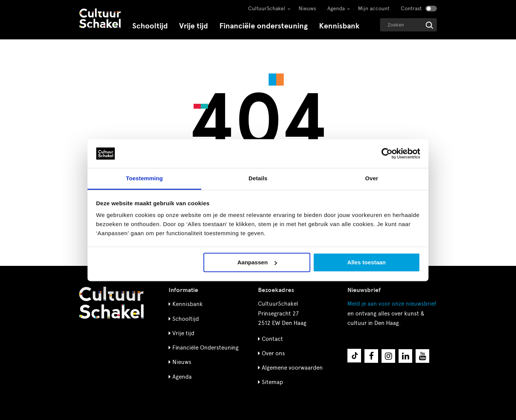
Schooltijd (150, 26)
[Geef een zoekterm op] (408, 25)
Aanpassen (257, 262)
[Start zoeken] (429, 25)
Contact (272, 339)
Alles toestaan (367, 262)
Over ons (273, 353)
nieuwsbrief (392, 304)
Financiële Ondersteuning (206, 348)
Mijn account (374, 9)
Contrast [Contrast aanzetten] (411, 9)
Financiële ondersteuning (263, 26)
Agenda (336, 9)
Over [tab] (372, 179)
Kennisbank (339, 26)
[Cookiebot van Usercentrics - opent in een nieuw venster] (387, 153)
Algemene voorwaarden (292, 368)
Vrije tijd (194, 26)
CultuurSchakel (267, 9)
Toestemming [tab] (144, 179)
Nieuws (307, 9)
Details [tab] (258, 179)
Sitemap (272, 382)
